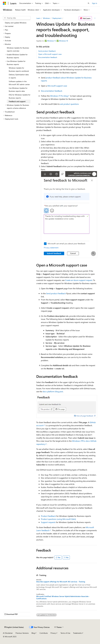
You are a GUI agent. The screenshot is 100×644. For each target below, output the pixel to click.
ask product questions (69, 104)
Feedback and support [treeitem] (17, 101)
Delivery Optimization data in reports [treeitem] (19, 76)
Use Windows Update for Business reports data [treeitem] (18, 90)
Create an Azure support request (79, 280)
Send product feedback (47, 51)
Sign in (95, 3)
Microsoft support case (57, 86)
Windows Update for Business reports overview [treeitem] (18, 49)
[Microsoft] (5, 3)
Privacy (53, 633)
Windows (46, 18)
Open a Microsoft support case (50, 54)
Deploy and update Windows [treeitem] (16, 23)
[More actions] (95, 18)
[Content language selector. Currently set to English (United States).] (14, 627)
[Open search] (89, 3)
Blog (33, 633)
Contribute (44, 633)
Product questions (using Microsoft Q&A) (58, 519)
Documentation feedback (48, 57)
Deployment (57, 18)
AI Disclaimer (8, 633)
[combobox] (17, 18)
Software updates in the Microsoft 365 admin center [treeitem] (19, 83)
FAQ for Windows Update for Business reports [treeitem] (20, 96)
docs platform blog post (53, 391)
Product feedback (48, 516)
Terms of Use (65, 633)
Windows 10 (64, 41)
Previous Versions (22, 633)
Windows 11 (51, 41)
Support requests (48, 522)
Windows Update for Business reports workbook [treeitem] (19, 69)
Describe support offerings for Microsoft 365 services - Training (61, 582)
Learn (38, 18)
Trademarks (77, 633)
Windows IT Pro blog (59, 96)
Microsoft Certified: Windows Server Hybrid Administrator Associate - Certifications (63, 597)
